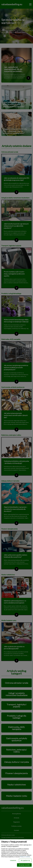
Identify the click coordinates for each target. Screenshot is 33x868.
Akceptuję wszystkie (24, 865)
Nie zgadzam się (25, 860)
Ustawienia (13, 860)
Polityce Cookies (25, 857)
